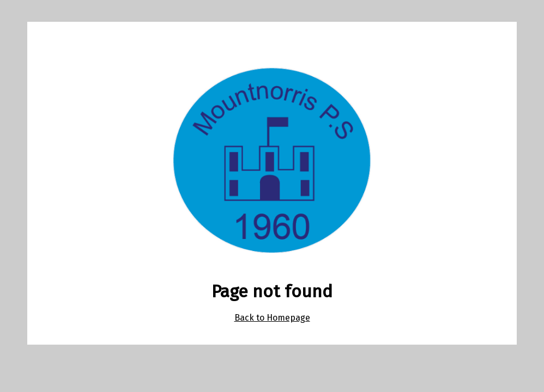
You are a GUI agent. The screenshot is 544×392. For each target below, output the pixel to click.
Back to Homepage (272, 318)
